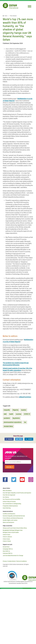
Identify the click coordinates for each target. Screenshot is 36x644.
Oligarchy (15, 410)
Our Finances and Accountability (11, 499)
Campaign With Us (8, 549)
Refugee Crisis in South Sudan (11, 532)
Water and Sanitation (8, 522)
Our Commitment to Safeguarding (12, 504)
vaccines (19, 414)
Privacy (5, 561)
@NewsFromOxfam (25, 397)
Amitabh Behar (8, 426)
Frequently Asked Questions (10, 506)
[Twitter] (19, 439)
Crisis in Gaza (6, 535)
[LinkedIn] (29, 439)
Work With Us (6, 551)
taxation (24, 410)
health (11, 414)
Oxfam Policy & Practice (9, 501)
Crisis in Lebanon (7, 537)
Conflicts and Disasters (9, 514)
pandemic (7, 418)
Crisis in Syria (6, 539)
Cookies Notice (12, 561)
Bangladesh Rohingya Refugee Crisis (13, 530)
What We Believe (7, 491)
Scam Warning (7, 508)
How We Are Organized (9, 495)
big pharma (16, 418)
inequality (7, 410)
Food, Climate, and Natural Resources (13, 518)
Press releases (13, 16)
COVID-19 (27, 414)
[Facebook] (9, 439)
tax (25, 422)
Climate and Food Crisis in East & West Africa (15, 528)
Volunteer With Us (8, 553)
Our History (6, 497)
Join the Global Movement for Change (13, 556)
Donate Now (6, 547)
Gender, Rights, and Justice (10, 520)
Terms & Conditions (21, 561)
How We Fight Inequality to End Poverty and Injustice (17, 493)
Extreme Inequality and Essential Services (14, 516)
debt (5, 414)
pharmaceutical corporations (13, 422)
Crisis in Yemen (7, 541)
